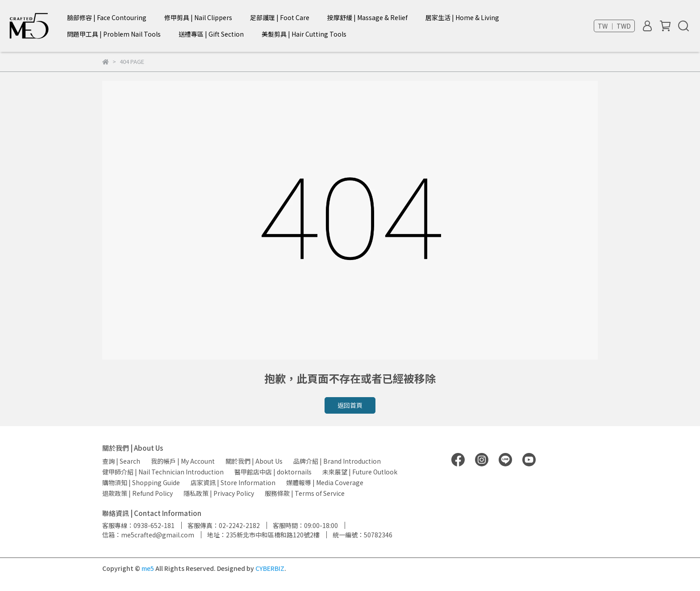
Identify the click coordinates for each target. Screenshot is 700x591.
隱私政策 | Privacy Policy (219, 493)
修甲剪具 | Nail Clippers (198, 17)
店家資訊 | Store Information (233, 482)
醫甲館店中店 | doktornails (273, 472)
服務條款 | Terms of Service (305, 493)
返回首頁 (350, 405)
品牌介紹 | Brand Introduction (337, 461)
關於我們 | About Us (254, 461)
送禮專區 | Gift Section (211, 34)
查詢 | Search (121, 461)
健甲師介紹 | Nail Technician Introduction (163, 472)
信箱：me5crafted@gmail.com (148, 535)
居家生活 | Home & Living (462, 17)
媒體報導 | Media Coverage (325, 482)
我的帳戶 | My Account (183, 461)
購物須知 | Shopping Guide (141, 482)
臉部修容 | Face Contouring (107, 17)
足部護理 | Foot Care (280, 17)
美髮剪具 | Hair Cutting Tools (304, 34)
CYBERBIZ (270, 568)
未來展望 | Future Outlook (360, 472)
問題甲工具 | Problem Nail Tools (114, 34)
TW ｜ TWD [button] (614, 26)
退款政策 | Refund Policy (137, 493)
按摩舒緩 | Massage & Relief (367, 17)
